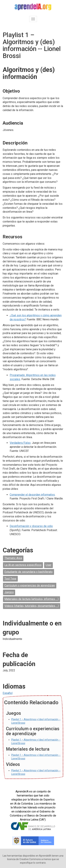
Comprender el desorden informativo (32, 495)
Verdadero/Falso (20, 443)
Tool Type (10, 579)
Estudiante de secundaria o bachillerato (29, 572)
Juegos (9, 592)
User (48, 565)
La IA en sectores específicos (23, 565)
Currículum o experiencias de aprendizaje (30, 585)
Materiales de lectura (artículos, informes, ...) (32, 599)
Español (8, 693)
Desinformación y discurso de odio (31, 526)
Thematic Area (13, 558)
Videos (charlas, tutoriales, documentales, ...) (32, 606)
